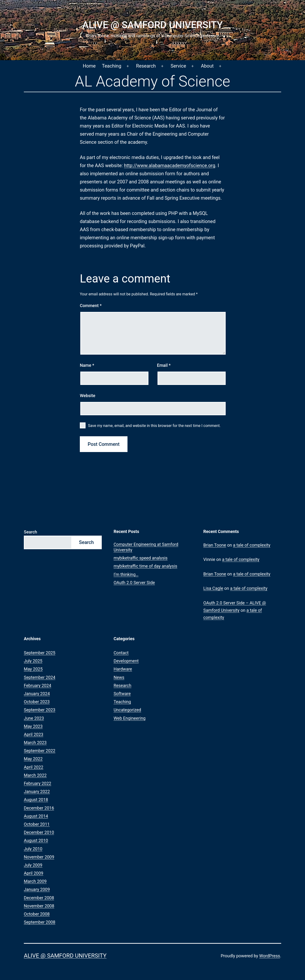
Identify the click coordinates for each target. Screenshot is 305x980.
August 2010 (36, 840)
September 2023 (40, 710)
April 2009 (34, 873)
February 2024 (38, 685)
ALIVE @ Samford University (152, 25)
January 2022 (37, 791)
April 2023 (34, 734)
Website (88, 396)
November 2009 (39, 857)
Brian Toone (215, 545)
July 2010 (33, 849)
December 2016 (39, 808)
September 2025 (40, 653)
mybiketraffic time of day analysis (145, 566)
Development (126, 661)
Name (87, 365)
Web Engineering (130, 718)
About (207, 66)
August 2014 (36, 816)
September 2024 (40, 677)
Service (178, 66)
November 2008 (39, 906)
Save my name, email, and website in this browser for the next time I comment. (154, 426)
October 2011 (37, 824)
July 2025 (33, 661)
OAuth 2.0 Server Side (134, 583)
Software (122, 694)
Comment (91, 306)
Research (146, 66)
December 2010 (39, 832)
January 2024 (37, 694)
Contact (121, 653)
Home (89, 66)
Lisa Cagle (213, 588)
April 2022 (34, 767)
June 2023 (34, 718)
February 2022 (38, 783)
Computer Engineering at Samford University (146, 547)
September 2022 (40, 751)
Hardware (123, 669)
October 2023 (37, 702)
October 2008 (37, 914)
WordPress (270, 956)
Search (30, 532)
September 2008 (40, 922)
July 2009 (33, 865)
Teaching (112, 66)
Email (164, 365)
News (119, 677)
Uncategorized (127, 710)
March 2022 (35, 775)
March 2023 (35, 743)
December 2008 (39, 898)
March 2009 (35, 881)
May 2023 (33, 726)
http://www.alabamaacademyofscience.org (170, 165)
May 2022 (33, 759)
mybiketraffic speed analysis (141, 558)
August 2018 (36, 800)
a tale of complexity (252, 545)
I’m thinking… (126, 574)
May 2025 (33, 669)
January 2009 (37, 889)
